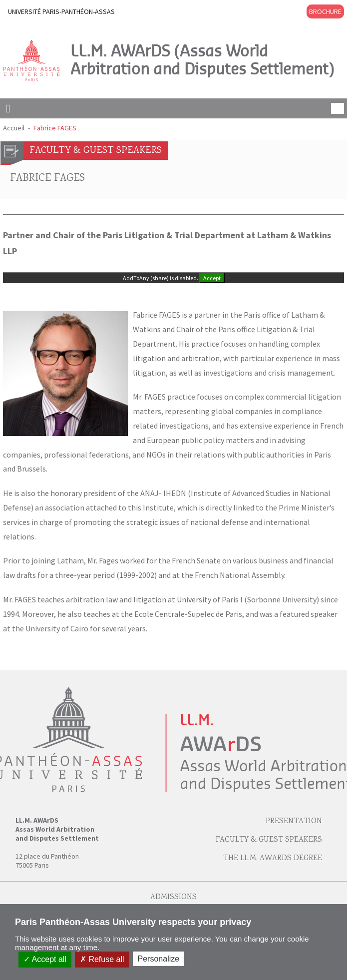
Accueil (14, 128)
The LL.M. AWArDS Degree (273, 858)
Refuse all (102, 959)
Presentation (294, 821)
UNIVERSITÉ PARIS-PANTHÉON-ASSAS (61, 11)
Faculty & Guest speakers (269, 840)
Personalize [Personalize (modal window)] (159, 959)
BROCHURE (325, 11)
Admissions (173, 897)
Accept (212, 278)
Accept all (45, 959)
